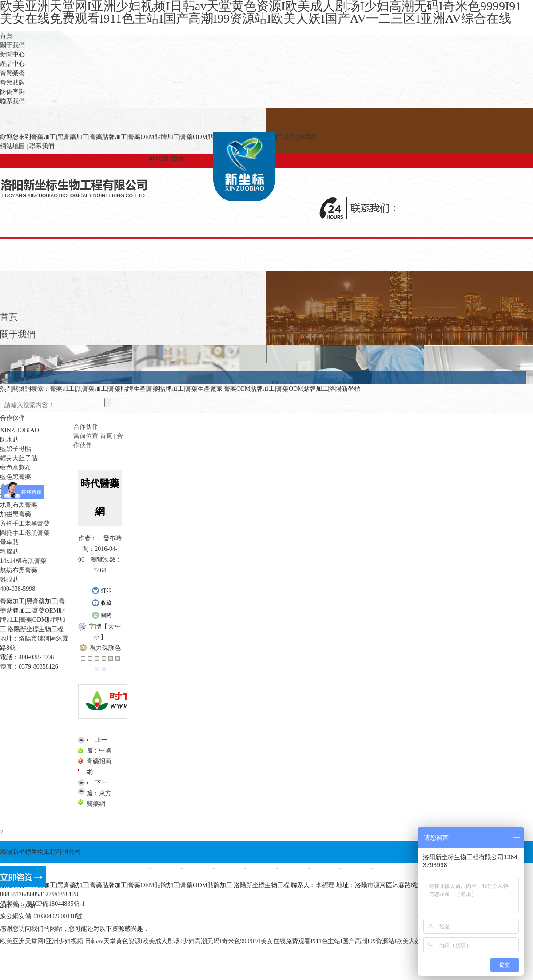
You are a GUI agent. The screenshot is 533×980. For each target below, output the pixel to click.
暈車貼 (9, 542)
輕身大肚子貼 (19, 458)
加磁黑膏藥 (16, 514)
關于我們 (12, 45)
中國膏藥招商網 (99, 761)
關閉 (101, 616)
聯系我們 (12, 101)
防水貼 (9, 440)
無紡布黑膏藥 (19, 570)
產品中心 (12, 64)
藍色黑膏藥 (16, 477)
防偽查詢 (12, 92)
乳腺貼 (9, 552)
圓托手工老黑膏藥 (25, 533)
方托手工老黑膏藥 (25, 524)
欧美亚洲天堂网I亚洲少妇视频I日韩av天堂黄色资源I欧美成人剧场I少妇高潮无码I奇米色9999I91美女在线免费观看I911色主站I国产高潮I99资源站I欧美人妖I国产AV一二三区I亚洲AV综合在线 (258, 941)
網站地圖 (12, 146)
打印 (101, 591)
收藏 (101, 603)
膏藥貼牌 (12, 82)
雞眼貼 (9, 580)
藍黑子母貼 (16, 449)
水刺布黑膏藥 (19, 505)
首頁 (6, 36)
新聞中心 (12, 54)
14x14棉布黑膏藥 (23, 561)
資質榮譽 (12, 73)
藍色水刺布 (16, 468)
